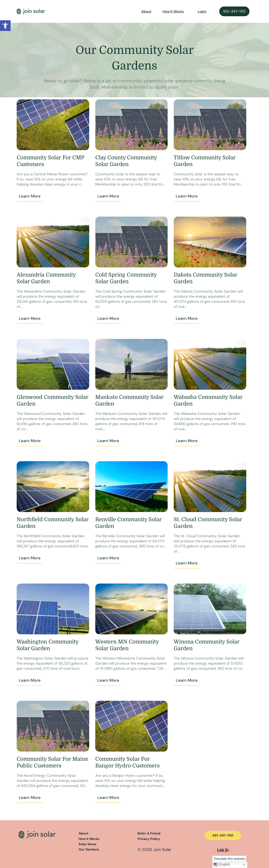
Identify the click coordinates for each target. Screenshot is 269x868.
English (222, 865)
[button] (5, 26)
